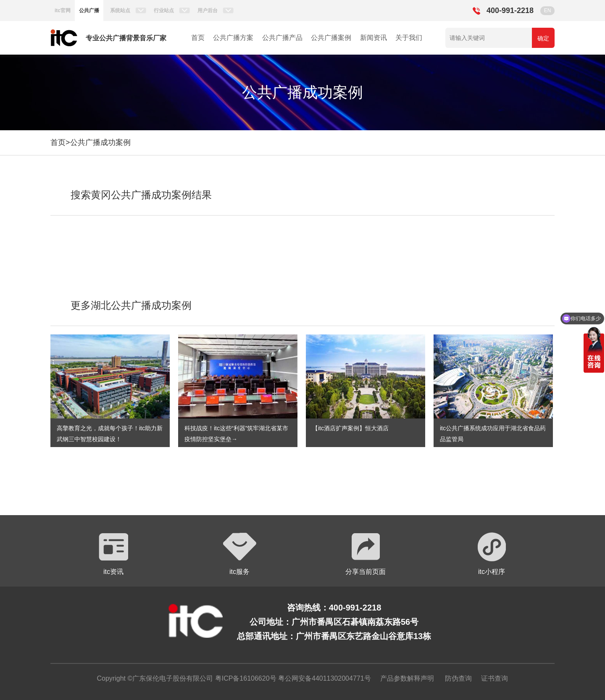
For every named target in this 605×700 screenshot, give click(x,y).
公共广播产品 (282, 38)
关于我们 (409, 38)
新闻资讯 (374, 38)
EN (548, 11)
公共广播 (89, 11)
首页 (198, 38)
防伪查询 (458, 678)
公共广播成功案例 (100, 142)
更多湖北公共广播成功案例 (131, 305)
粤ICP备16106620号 (245, 678)
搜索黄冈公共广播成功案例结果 (141, 195)
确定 (543, 38)
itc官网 (63, 11)
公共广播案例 (331, 38)
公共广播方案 (233, 38)
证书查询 (495, 678)
